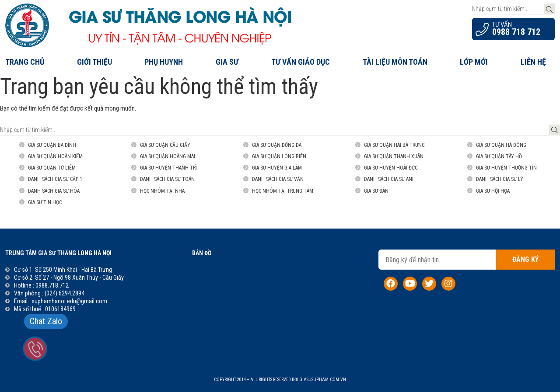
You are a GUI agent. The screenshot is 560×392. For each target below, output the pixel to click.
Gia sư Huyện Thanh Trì (168, 168)
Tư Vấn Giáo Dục (301, 62)
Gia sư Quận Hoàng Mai (168, 156)
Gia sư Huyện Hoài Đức (391, 168)
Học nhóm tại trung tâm (283, 191)
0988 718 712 (516, 32)
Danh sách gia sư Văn (278, 179)
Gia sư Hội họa (493, 191)
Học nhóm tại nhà (162, 191)
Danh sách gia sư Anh (390, 179)
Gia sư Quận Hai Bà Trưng (394, 145)
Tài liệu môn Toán (395, 62)
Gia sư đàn (376, 191)
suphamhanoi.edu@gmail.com (69, 301)
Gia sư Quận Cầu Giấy (165, 145)
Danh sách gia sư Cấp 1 (55, 179)
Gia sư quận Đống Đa (277, 145)
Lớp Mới (474, 62)
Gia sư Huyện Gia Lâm (277, 168)
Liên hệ (533, 62)
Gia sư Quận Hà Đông (501, 145)
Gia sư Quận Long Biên (279, 156)
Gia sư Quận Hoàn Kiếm (55, 156)
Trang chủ (25, 62)
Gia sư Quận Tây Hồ (499, 156)
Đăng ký (525, 259)
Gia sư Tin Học (45, 202)
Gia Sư (227, 62)
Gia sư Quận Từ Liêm (52, 168)
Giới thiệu (94, 62)
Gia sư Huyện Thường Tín (506, 168)
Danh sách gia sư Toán (167, 179)
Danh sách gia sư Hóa (54, 191)
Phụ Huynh (164, 62)
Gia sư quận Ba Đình (52, 145)
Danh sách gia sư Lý (500, 179)
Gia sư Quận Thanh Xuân (394, 156)
